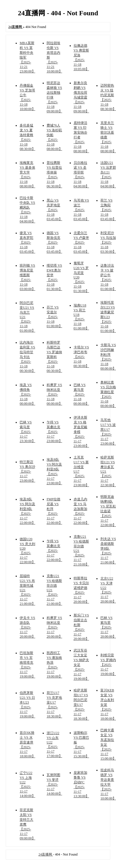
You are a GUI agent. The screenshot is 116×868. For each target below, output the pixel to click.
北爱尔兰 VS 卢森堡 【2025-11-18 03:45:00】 (81, 242)
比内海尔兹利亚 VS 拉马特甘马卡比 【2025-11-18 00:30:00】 (27, 357)
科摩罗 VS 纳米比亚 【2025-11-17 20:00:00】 (54, 627)
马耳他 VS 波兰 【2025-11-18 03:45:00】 (81, 210)
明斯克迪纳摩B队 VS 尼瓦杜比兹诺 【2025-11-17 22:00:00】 (108, 511)
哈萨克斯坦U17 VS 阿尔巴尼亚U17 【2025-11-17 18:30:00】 (81, 704)
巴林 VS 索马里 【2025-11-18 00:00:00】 (81, 394)
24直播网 (46, 854)
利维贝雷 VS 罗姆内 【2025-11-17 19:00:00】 (108, 665)
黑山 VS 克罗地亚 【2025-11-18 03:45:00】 (54, 210)
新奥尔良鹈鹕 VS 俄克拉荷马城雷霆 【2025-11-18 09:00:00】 (81, 97)
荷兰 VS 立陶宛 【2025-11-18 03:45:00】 (108, 210)
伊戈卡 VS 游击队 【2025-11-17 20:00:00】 (27, 627)
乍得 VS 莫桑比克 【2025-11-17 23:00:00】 (54, 432)
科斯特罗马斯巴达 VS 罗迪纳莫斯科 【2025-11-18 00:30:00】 (54, 357)
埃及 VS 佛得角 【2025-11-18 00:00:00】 (27, 394)
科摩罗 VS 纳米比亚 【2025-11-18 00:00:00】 (54, 394)
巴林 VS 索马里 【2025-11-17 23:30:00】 (27, 432)
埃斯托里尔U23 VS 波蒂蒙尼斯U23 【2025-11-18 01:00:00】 (108, 317)
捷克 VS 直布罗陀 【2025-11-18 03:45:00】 (27, 242)
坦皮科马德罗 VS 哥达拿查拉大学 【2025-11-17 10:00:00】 (108, 784)
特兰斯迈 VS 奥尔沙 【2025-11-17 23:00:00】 (27, 471)
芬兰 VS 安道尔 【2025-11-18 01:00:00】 (54, 317)
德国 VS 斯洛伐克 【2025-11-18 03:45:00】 (54, 242)
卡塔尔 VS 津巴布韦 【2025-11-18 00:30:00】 (81, 357)
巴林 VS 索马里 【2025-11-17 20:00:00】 (108, 627)
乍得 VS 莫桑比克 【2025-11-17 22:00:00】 (54, 550)
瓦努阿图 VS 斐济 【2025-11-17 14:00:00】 (54, 784)
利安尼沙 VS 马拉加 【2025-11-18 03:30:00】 (108, 242)
